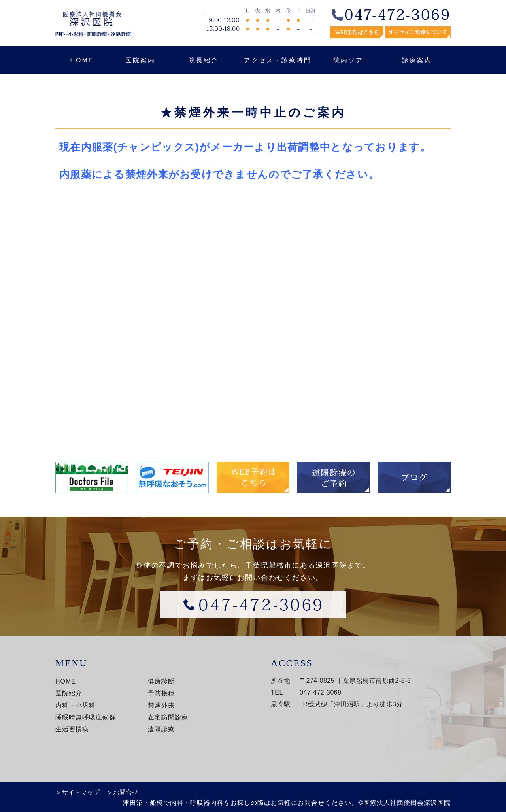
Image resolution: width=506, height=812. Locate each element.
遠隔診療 (161, 729)
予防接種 (161, 693)
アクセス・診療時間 (278, 60)
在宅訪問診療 (168, 717)
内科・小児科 (76, 705)
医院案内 (140, 60)
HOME (82, 60)
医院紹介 (69, 693)
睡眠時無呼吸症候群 (86, 717)
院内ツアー (352, 60)
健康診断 (161, 681)
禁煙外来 (161, 705)
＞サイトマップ (77, 792)
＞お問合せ (123, 792)
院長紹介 (204, 60)
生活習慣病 (72, 729)
